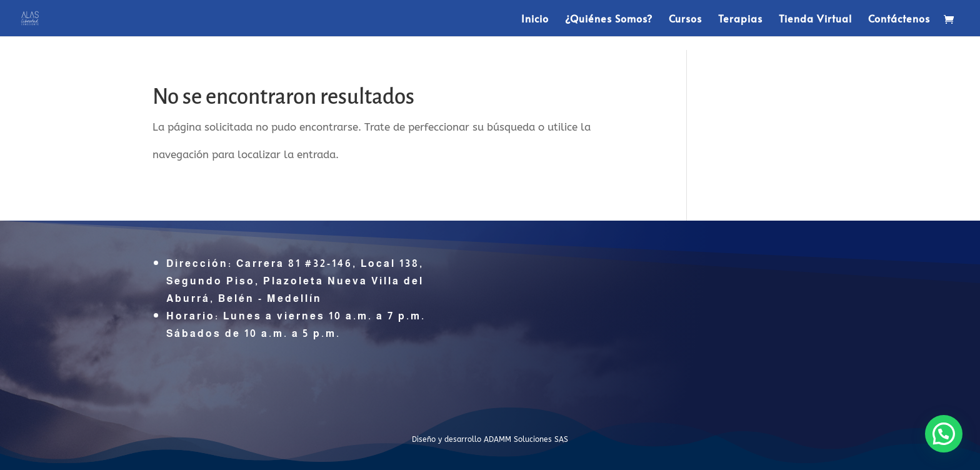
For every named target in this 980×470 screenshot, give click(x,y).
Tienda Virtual (815, 19)
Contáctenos (899, 19)
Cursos (685, 19)
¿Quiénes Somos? (609, 19)
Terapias (740, 19)
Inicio (535, 19)
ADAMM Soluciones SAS (526, 439)
